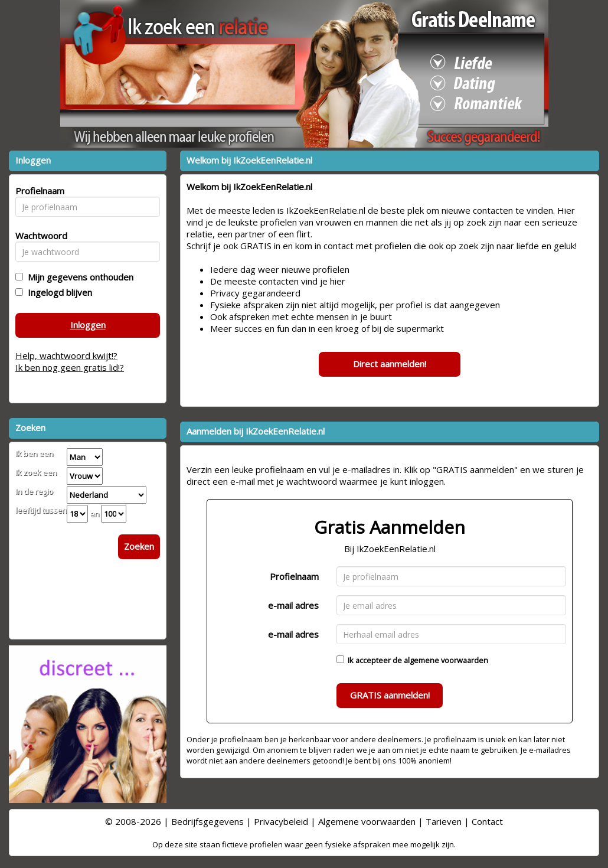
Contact (487, 821)
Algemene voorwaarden (367, 821)
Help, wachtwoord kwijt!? (66, 355)
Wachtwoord (38, 236)
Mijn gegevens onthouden (78, 277)
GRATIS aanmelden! (390, 695)
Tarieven (444, 821)
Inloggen (88, 325)
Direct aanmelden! (390, 364)
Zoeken (139, 546)
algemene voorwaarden (446, 660)
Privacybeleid (281, 821)
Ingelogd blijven (58, 292)
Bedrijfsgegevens (207, 821)
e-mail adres (293, 605)
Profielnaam (294, 576)
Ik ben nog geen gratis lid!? (70, 367)
